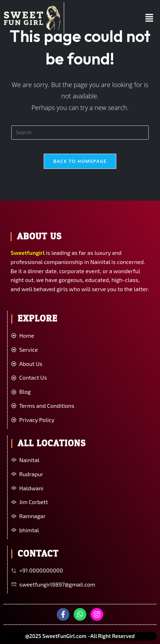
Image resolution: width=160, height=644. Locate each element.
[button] (149, 18)
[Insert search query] (80, 133)
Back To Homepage (80, 161)
